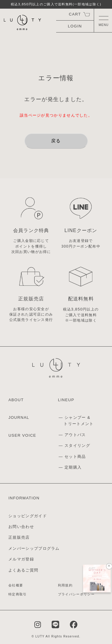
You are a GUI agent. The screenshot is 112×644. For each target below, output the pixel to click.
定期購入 (73, 467)
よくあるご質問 (23, 570)
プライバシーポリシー (76, 594)
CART (75, 14)
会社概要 (16, 585)
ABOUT (16, 400)
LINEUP (66, 400)
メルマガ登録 (21, 559)
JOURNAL (19, 417)
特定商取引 (18, 594)
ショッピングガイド (28, 516)
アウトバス (75, 435)
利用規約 (65, 585)
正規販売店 (19, 537)
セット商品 (75, 457)
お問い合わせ (21, 527)
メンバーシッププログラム (34, 548)
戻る (56, 141)
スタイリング (77, 445)
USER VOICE (22, 435)
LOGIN (75, 26)
